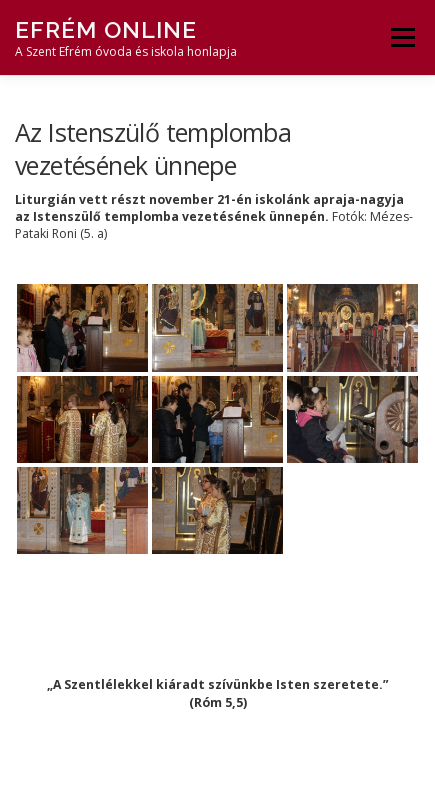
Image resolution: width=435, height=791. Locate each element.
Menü (401, 37)
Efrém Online (106, 29)
